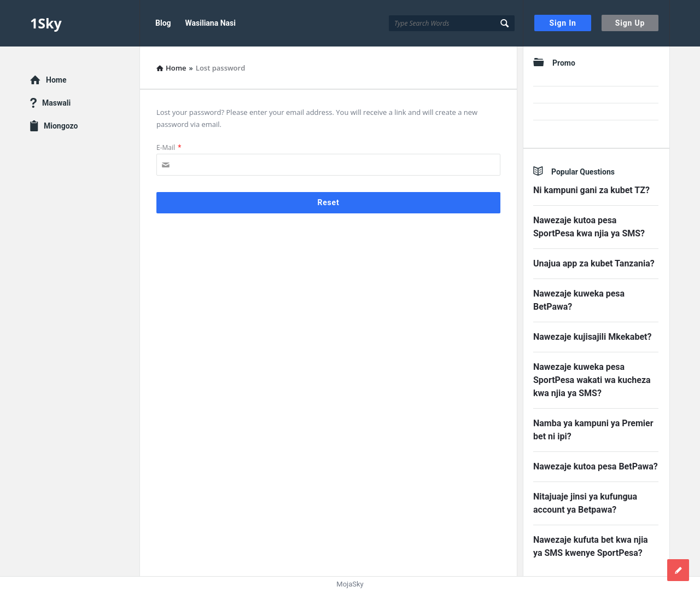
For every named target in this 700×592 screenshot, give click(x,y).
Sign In (563, 23)
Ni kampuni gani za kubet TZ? (591, 190)
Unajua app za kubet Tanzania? (594, 263)
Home (56, 80)
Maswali (56, 103)
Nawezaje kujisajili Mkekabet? (592, 337)
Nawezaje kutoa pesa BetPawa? (596, 466)
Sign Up (630, 23)
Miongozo (61, 126)
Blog (163, 23)
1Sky (46, 23)
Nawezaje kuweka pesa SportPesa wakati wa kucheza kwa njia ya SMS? (592, 380)
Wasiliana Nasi (211, 23)
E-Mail (169, 147)
